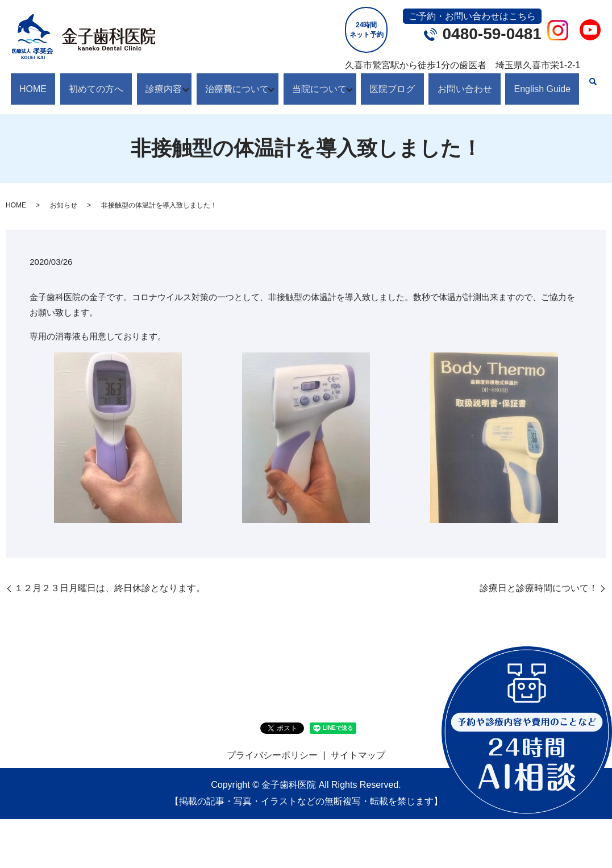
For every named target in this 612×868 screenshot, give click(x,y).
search (589, 82)
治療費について (233, 83)
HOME (33, 83)
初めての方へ (92, 83)
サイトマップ (358, 744)
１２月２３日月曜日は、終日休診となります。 (110, 576)
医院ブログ (397, 83)
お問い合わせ (465, 83)
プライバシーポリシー (272, 744)
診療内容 (156, 83)
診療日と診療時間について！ (539, 576)
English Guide (539, 83)
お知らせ (64, 194)
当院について (319, 83)
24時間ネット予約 (367, 30)
